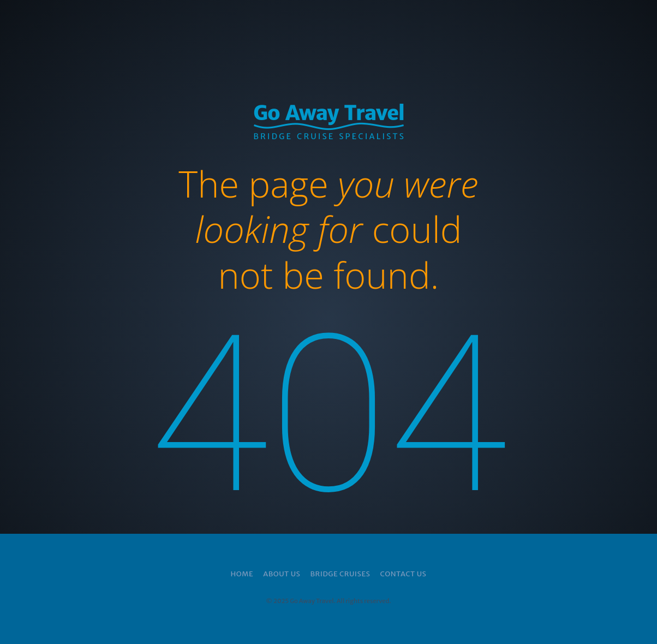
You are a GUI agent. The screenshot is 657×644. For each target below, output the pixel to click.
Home (242, 574)
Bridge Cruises (340, 574)
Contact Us (403, 574)
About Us (282, 574)
